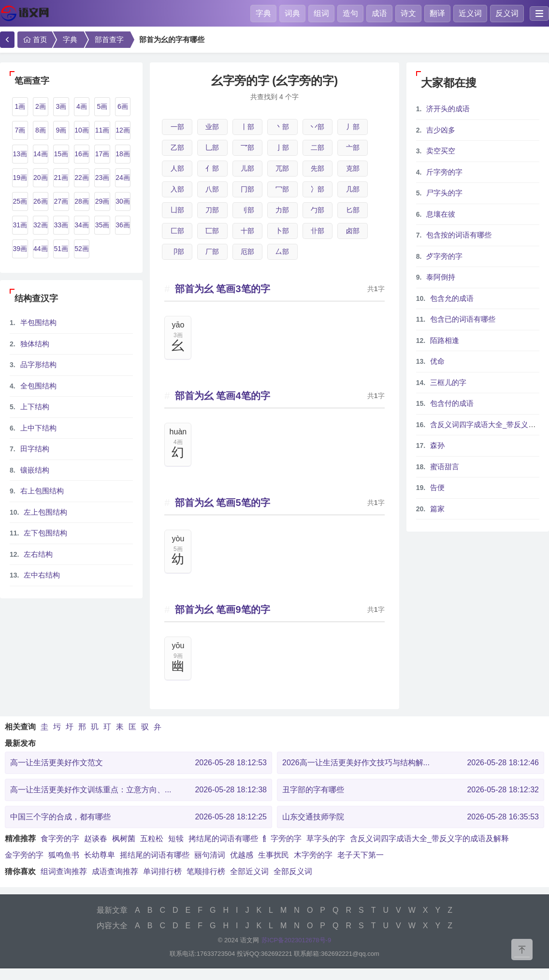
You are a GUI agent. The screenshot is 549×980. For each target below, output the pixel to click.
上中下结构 (38, 428)
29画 (102, 201)
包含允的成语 (452, 298)
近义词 (470, 13)
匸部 (212, 231)
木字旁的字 (313, 855)
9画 (61, 130)
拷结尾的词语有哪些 (223, 839)
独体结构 (35, 344)
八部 (212, 189)
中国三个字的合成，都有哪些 (138, 817)
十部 (247, 231)
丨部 (247, 127)
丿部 (353, 127)
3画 (61, 106)
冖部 (282, 189)
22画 (82, 178)
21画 (61, 178)
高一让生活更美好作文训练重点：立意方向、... (138, 790)
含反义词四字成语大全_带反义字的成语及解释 (429, 839)
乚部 (212, 148)
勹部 (318, 210)
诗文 (408, 13)
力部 (282, 210)
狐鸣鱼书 (64, 855)
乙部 (177, 148)
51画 (61, 249)
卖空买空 (441, 151)
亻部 (212, 168)
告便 (437, 487)
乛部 (247, 148)
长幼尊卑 (100, 855)
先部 (318, 168)
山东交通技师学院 (411, 817)
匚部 (177, 231)
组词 (321, 13)
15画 (61, 154)
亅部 (282, 148)
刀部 (212, 210)
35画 (102, 225)
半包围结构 (38, 322)
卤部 (353, 231)
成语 (379, 13)
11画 (102, 130)
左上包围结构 (45, 512)
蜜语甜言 (445, 467)
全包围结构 (38, 386)
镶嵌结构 (35, 470)
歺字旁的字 (444, 256)
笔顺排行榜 (206, 871)
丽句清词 (210, 855)
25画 (20, 201)
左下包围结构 (45, 533)
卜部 (282, 231)
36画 (123, 225)
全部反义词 (293, 871)
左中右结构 (42, 575)
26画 (41, 201)
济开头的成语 (448, 109)
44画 (41, 249)
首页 (34, 40)
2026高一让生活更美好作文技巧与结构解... (411, 763)
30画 (123, 201)
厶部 (282, 252)
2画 (41, 106)
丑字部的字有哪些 (411, 790)
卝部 (318, 231)
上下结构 (35, 407)
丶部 (282, 127)
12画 (123, 130)
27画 (61, 201)
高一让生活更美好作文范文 (138, 763)
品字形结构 (38, 364)
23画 (102, 178)
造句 (350, 13)
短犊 (176, 839)
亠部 (353, 148)
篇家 (437, 509)
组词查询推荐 (64, 871)
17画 (102, 154)
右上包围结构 (42, 491)
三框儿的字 (448, 382)
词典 (292, 13)
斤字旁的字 (444, 172)
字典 (263, 13)
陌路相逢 (445, 340)
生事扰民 (274, 855)
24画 (123, 178)
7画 (20, 130)
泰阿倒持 (441, 277)
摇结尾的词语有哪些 (155, 855)
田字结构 (35, 449)
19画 (20, 178)
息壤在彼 (441, 214)
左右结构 (38, 554)
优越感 (242, 855)
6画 (123, 106)
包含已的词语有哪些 (463, 319)
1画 (20, 106)
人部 (177, 168)
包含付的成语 (452, 403)
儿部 (247, 168)
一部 (177, 127)
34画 (82, 225)
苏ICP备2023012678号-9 (296, 940)
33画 (61, 225)
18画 (123, 154)
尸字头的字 (444, 193)
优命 (437, 361)
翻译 (437, 13)
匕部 (353, 210)
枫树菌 (124, 839)
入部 (177, 189)
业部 (212, 127)
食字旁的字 (60, 839)
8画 (41, 130)
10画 (82, 130)
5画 (102, 106)
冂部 (247, 189)
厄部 (247, 252)
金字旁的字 (24, 855)
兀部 (282, 168)
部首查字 (109, 40)
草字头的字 (326, 839)
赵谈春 (96, 839)
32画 (41, 225)
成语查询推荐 (115, 871)
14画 (41, 154)
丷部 (318, 127)
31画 (20, 225)
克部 (353, 168)
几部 (353, 189)
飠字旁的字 (282, 839)
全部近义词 (249, 871)
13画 (20, 154)
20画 (41, 178)
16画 (82, 154)
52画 (82, 249)
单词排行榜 (162, 871)
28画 (82, 201)
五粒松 (152, 839)
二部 (318, 148)
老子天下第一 (361, 855)
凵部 (177, 210)
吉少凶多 (441, 130)
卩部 (177, 252)
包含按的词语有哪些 (459, 235)
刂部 (247, 210)
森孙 (437, 445)
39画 (20, 249)
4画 (82, 106)
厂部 (212, 252)
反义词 (507, 13)
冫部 (318, 189)
